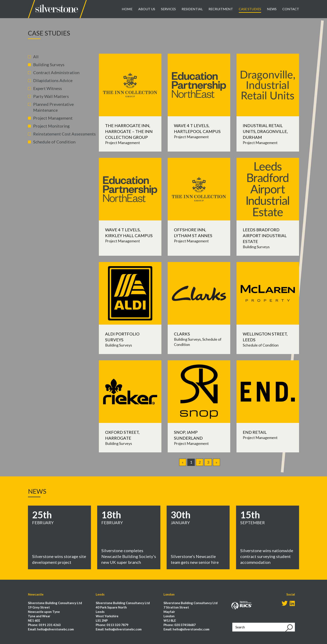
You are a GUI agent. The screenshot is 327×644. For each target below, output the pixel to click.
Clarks (182, 334)
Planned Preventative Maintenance (53, 107)
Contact (291, 9)
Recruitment (221, 9)
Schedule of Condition (54, 142)
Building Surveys (49, 65)
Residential (192, 9)
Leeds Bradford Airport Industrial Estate (265, 235)
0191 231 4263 (50, 625)
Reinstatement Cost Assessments (64, 134)
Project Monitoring (51, 126)
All (36, 57)
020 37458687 (185, 625)
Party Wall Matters (51, 96)
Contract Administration (56, 72)
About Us (147, 9)
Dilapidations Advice (53, 80)
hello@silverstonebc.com (55, 629)
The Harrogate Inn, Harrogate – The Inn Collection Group (129, 131)
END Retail (255, 432)
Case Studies (250, 9)
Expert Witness (48, 88)
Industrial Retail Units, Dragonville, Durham (265, 131)
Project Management (53, 118)
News (272, 9)
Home (127, 9)
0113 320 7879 (118, 625)
